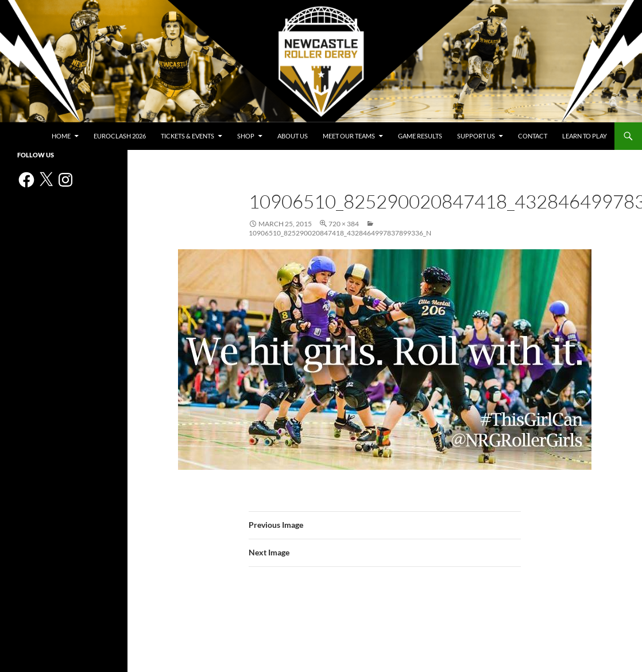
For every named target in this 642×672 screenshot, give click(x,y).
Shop (246, 136)
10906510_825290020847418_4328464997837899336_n (340, 233)
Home (61, 136)
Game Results (420, 136)
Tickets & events (187, 136)
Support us (476, 136)
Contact (533, 136)
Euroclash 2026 (120, 136)
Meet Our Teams (349, 136)
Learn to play (585, 136)
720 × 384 (344, 224)
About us (293, 136)
